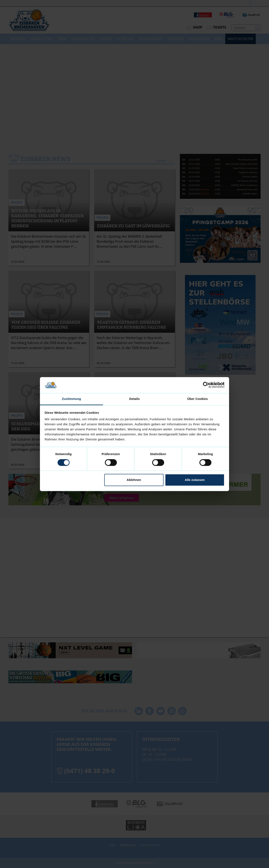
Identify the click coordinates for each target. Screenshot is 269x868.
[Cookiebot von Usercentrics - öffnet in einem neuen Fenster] (206, 385)
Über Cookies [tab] (198, 399)
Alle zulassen (195, 480)
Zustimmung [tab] (72, 399)
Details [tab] (134, 399)
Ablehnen (134, 480)
